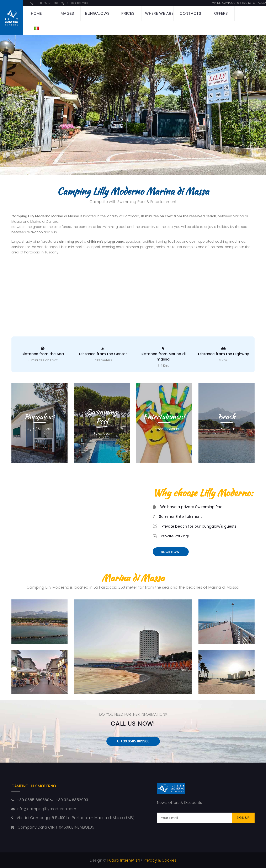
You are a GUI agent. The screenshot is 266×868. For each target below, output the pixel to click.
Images (67, 13)
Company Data (29, 827)
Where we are (159, 13)
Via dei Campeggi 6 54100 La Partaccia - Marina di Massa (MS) (76, 818)
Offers (221, 13)
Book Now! (171, 552)
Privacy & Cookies (160, 860)
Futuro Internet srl (123, 860)
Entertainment (164, 416)
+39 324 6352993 (77, 3)
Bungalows (97, 13)
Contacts (190, 13)
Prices (128, 13)
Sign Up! (243, 818)
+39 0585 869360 (46, 3)
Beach (227, 416)
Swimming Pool (102, 416)
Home (36, 13)
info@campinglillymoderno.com (46, 809)
